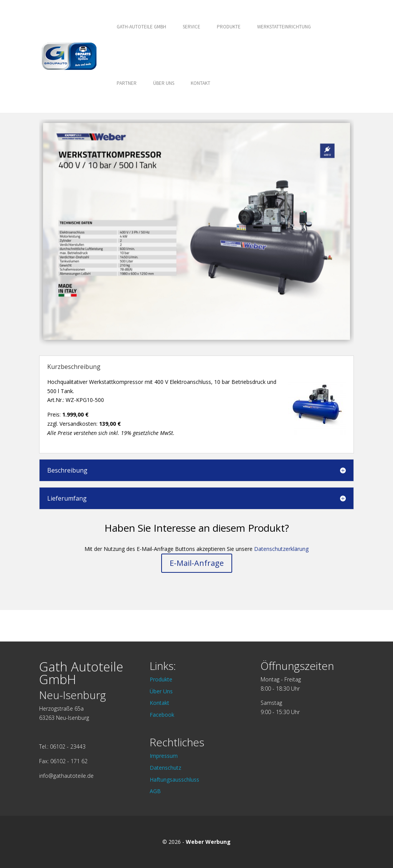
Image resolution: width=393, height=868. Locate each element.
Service (192, 27)
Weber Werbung (208, 842)
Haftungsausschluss (174, 780)
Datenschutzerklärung (281, 549)
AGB (155, 791)
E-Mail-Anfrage (197, 563)
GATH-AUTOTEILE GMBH (141, 27)
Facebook (162, 715)
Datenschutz (165, 768)
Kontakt (201, 83)
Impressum (164, 756)
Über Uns (164, 83)
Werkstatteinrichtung (284, 27)
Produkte (229, 27)
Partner (127, 83)
